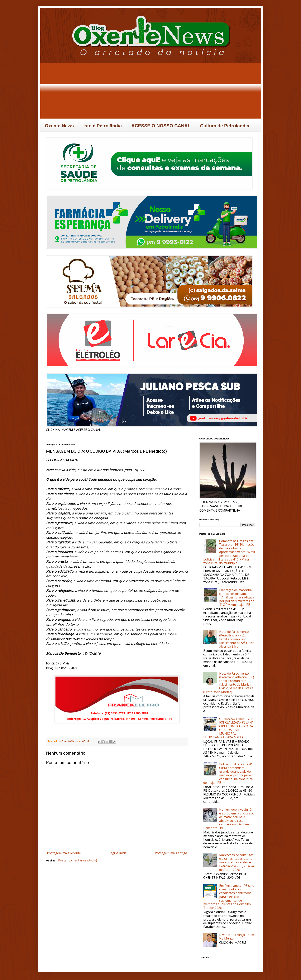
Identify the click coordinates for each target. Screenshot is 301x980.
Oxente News (59, 126)
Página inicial (118, 853)
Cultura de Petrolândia (225, 126)
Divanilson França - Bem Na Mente (237, 937)
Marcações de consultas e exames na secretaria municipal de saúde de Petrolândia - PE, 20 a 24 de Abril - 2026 (237, 862)
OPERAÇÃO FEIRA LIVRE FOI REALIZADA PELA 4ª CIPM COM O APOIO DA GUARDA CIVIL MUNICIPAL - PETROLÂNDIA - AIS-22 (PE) (228, 728)
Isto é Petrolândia (103, 126)
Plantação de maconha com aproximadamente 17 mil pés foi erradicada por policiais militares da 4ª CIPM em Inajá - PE (237, 597)
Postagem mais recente (64, 853)
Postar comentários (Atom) (78, 860)
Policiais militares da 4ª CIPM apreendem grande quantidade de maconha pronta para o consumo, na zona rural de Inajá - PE (228, 773)
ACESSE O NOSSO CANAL (161, 126)
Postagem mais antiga (171, 853)
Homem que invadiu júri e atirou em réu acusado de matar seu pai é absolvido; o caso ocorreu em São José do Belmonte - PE (229, 819)
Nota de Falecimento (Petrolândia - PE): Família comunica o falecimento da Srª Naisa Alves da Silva (237, 639)
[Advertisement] (151, 92)
